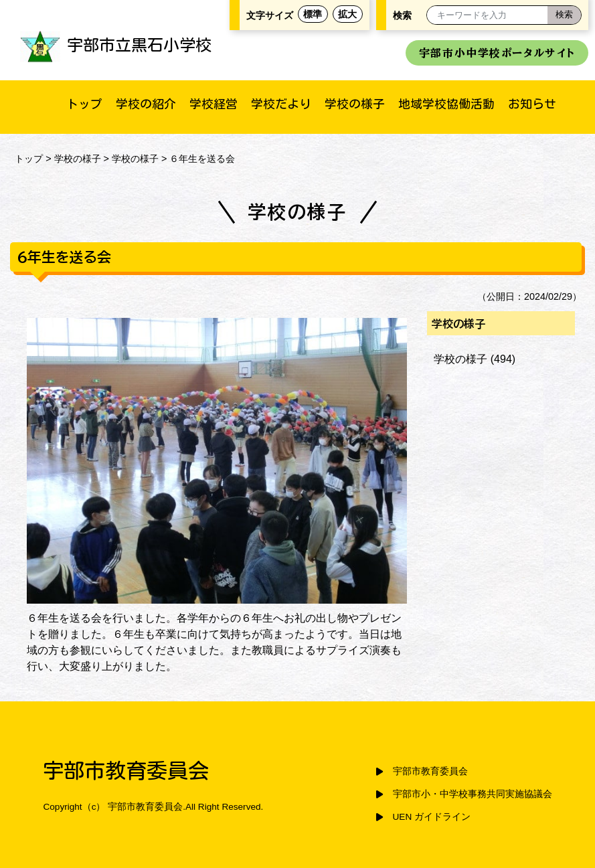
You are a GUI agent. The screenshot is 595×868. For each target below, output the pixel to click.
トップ (84, 104)
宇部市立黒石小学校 (116, 45)
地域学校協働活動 (446, 104)
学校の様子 (355, 104)
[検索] (564, 15)
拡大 (347, 14)
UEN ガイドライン (432, 817)
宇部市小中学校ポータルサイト (497, 53)
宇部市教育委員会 (430, 771)
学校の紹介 (146, 104)
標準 (313, 14)
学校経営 (214, 104)
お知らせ (532, 104)
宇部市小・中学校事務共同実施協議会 (473, 794)
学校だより (281, 104)
